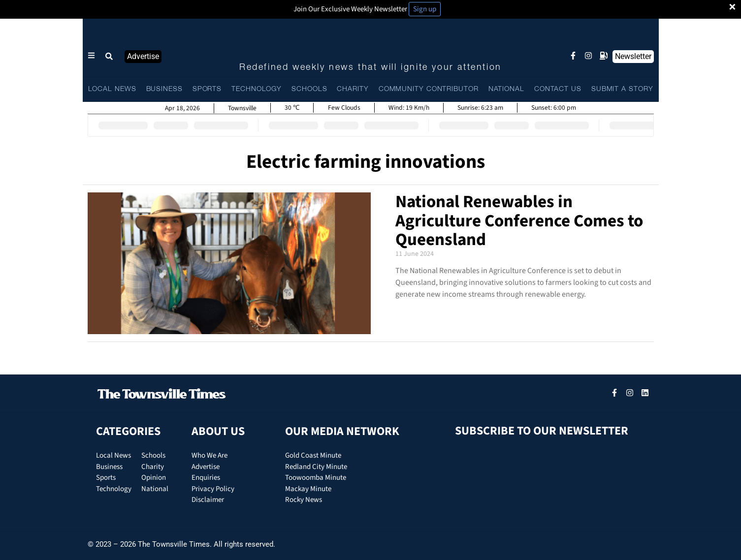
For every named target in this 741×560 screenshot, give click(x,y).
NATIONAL (506, 89)
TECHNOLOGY (257, 89)
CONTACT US (558, 89)
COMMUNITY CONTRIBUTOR (429, 89)
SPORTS (207, 89)
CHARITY (353, 89)
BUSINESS (164, 89)
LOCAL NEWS (112, 89)
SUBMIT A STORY (622, 89)
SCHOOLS (309, 89)
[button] (110, 57)
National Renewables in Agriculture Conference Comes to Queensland (519, 221)
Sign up (425, 9)
